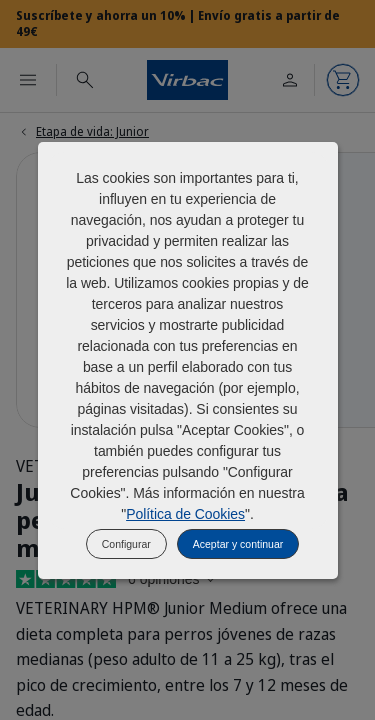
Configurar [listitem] (126, 544)
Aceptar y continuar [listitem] (238, 544)
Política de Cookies (185, 514)
